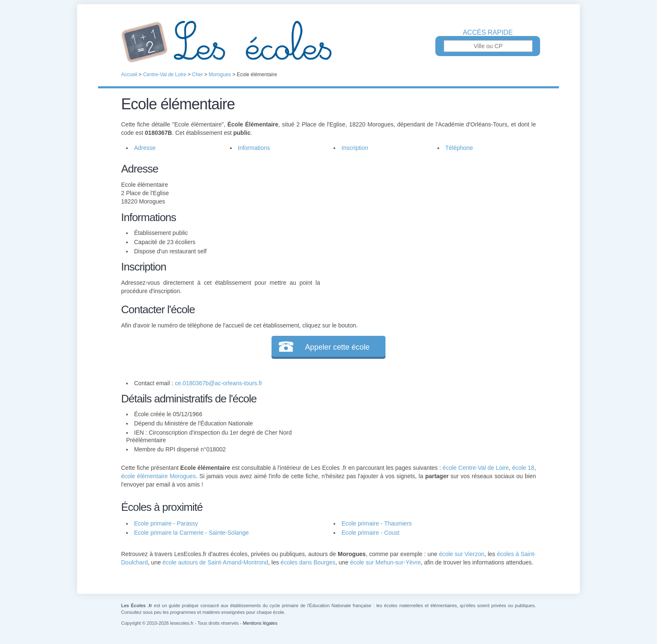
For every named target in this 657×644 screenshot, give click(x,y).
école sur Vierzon (462, 554)
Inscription (355, 148)
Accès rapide (488, 33)
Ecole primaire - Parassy (166, 523)
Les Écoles (328, 42)
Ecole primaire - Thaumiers (377, 523)
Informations (254, 148)
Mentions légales (260, 623)
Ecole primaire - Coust (371, 533)
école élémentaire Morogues (158, 476)
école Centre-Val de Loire (476, 468)
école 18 (523, 468)
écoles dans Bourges (308, 562)
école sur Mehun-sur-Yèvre (385, 562)
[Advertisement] (428, 219)
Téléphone (459, 148)
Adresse (145, 148)
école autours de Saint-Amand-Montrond (215, 562)
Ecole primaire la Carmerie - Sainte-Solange (191, 533)
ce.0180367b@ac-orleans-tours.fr (219, 383)
